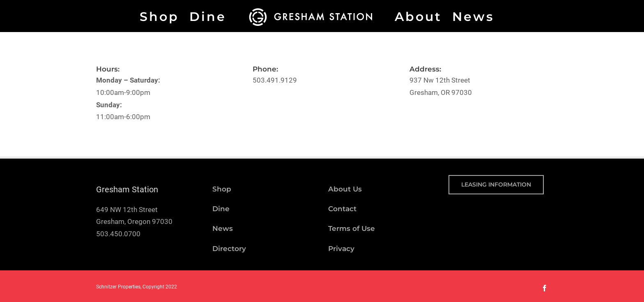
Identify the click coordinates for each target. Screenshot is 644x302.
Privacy (341, 249)
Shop (222, 189)
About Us (345, 189)
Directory (229, 249)
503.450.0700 (118, 234)
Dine (221, 209)
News (223, 228)
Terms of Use (352, 228)
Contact (342, 209)
